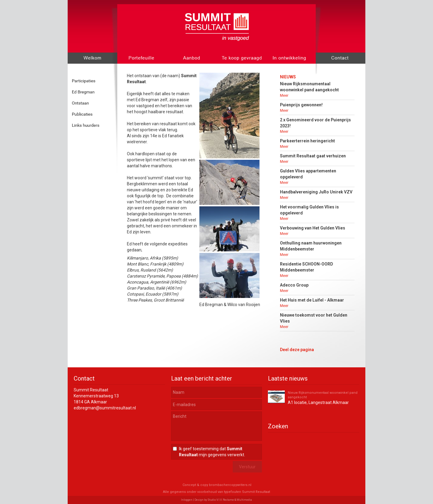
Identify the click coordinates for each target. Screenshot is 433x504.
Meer (284, 96)
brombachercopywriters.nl (230, 485)
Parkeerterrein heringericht (307, 141)
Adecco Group (294, 285)
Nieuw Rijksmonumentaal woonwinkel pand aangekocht (323, 395)
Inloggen (187, 500)
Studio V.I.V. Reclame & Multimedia (230, 500)
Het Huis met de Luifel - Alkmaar (312, 300)
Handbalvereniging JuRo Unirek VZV (316, 192)
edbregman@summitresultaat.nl (105, 408)
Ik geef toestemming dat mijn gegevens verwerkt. (212, 452)
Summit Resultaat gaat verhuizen (313, 156)
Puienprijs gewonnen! (301, 105)
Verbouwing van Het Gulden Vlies (313, 228)
